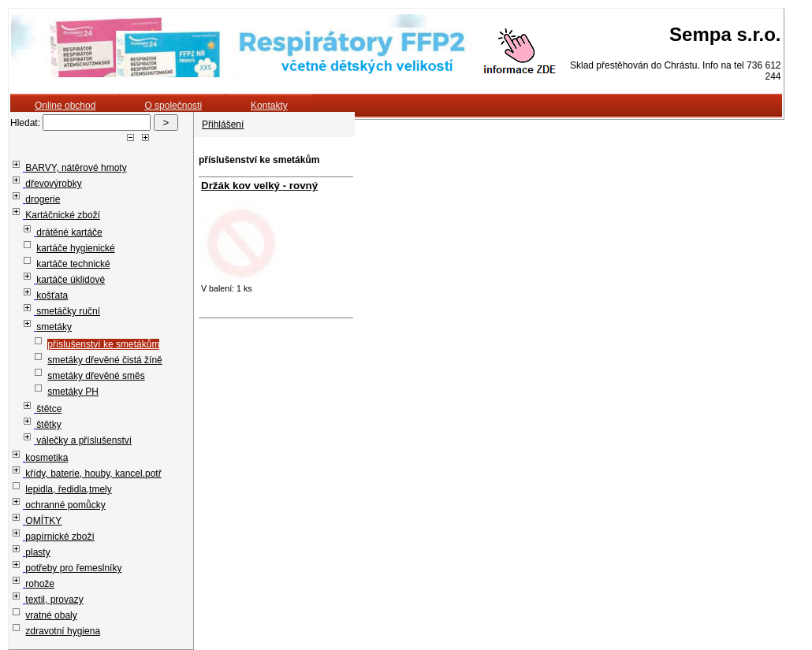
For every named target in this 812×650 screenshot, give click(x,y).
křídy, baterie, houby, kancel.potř (93, 474)
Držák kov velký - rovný (259, 186)
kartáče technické (73, 264)
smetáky (54, 327)
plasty (37, 552)
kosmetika (47, 458)
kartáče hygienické (75, 248)
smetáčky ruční (68, 311)
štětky (48, 425)
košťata (52, 295)
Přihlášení (223, 124)
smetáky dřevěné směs (96, 376)
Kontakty (269, 106)
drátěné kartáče (69, 232)
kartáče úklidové (71, 280)
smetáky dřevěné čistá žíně (104, 360)
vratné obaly (51, 615)
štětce (49, 409)
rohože (40, 584)
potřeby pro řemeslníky (73, 568)
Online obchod (65, 106)
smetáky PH (73, 392)
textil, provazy (54, 600)
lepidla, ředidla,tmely (68, 489)
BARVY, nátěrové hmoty (76, 168)
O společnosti (173, 106)
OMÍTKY (43, 521)
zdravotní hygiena (63, 631)
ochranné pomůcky (65, 505)
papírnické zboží (60, 537)
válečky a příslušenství (84, 440)
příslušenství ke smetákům (103, 344)
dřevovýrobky (53, 184)
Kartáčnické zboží (63, 215)
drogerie (43, 199)
